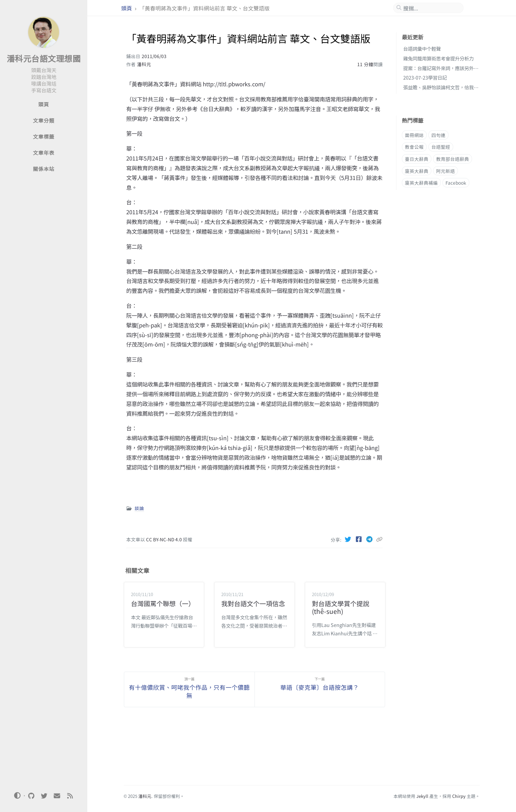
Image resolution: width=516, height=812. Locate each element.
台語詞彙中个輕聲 (422, 49)
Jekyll (422, 796)
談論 (139, 508)
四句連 (438, 135)
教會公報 (414, 147)
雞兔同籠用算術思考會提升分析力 (438, 58)
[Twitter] (348, 539)
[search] (431, 8)
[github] (31, 796)
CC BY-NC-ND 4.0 (165, 539)
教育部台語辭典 (453, 159)
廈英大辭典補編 (421, 183)
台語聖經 (441, 147)
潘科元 (144, 64)
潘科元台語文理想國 (44, 58)
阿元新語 (445, 171)
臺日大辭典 (417, 159)
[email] (57, 796)
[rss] (70, 796)
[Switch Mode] (17, 796)
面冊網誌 (414, 135)
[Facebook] (359, 539)
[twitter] (44, 796)
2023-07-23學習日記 (425, 77)
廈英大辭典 (417, 171)
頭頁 (127, 8)
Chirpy (459, 796)
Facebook (456, 183)
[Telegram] (370, 539)
